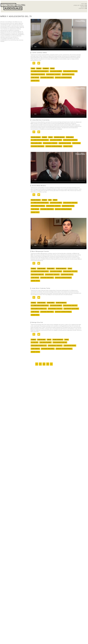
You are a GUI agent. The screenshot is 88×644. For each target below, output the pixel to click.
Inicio (84, 4)
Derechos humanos (36, 137)
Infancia (52, 68)
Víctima (70, 269)
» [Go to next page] (51, 364)
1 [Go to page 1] (40, 364)
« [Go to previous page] (37, 364)
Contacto (83, 8)
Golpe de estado (41, 269)
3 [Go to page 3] (48, 364)
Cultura (33, 68)
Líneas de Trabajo (80, 5)
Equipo (84, 7)
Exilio (50, 200)
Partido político (70, 137)
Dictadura (39, 68)
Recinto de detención (61, 269)
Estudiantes (46, 68)
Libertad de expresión (59, 137)
